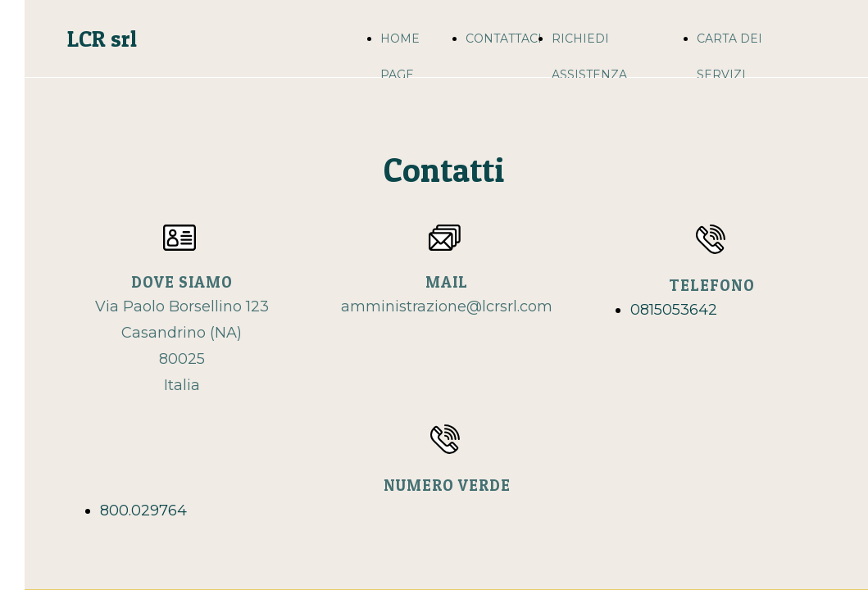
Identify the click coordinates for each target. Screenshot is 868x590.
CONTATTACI (504, 39)
